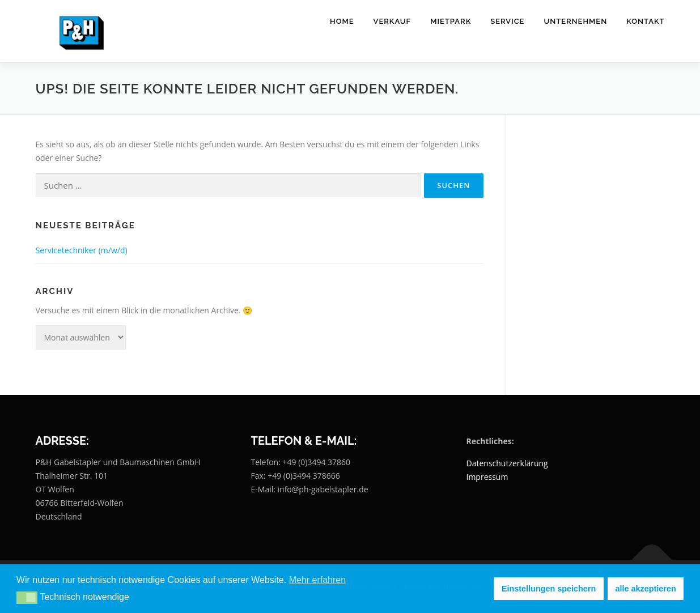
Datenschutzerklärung (507, 463)
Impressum (487, 477)
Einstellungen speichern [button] (549, 589)
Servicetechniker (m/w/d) (82, 250)
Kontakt (645, 21)
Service (507, 21)
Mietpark (451, 21)
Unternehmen (575, 21)
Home (342, 21)
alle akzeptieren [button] (646, 589)
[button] (27, 598)
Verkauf (393, 21)
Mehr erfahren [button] (318, 580)
